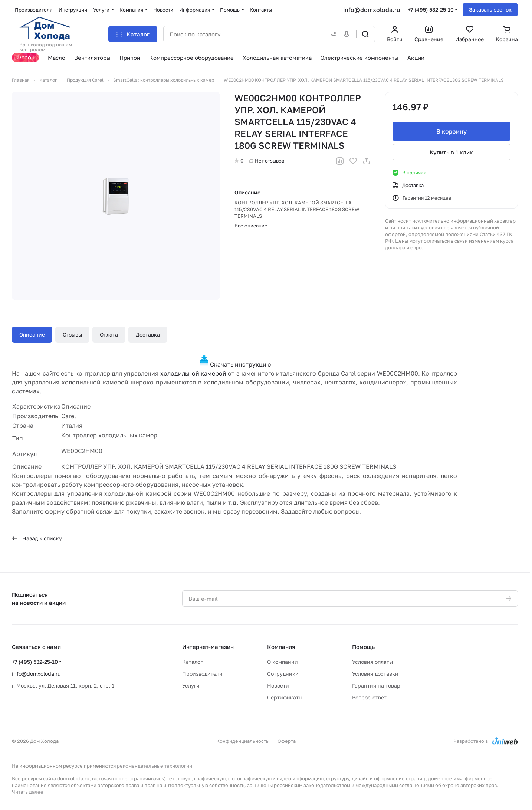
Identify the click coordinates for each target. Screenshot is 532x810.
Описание (32, 335)
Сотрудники (283, 674)
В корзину (451, 131)
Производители (202, 674)
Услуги (191, 686)
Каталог (192, 662)
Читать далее (28, 792)
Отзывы (72, 335)
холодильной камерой (193, 373)
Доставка (148, 335)
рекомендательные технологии (155, 766)
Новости (278, 686)
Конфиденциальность (242, 741)
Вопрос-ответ (369, 697)
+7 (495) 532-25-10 (431, 9)
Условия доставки (375, 674)
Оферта (287, 741)
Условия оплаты (372, 662)
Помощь (363, 647)
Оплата (109, 335)
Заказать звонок (490, 9)
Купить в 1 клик (452, 152)
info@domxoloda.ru (372, 10)
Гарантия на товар (376, 686)
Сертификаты (285, 697)
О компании (283, 662)
